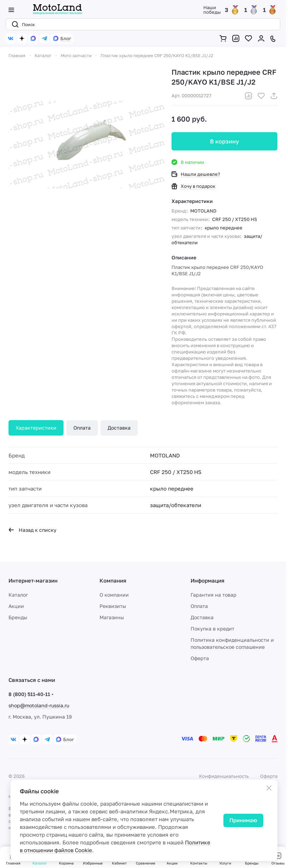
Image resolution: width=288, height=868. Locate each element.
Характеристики (36, 428)
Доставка (119, 428)
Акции (16, 606)
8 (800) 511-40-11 (29, 694)
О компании (114, 595)
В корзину (224, 141)
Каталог (18, 595)
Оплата (82, 428)
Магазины (112, 617)
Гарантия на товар (214, 595)
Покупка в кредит (212, 629)
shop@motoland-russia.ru (39, 705)
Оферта (200, 658)
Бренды (18, 617)
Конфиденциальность (224, 776)
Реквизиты (113, 606)
